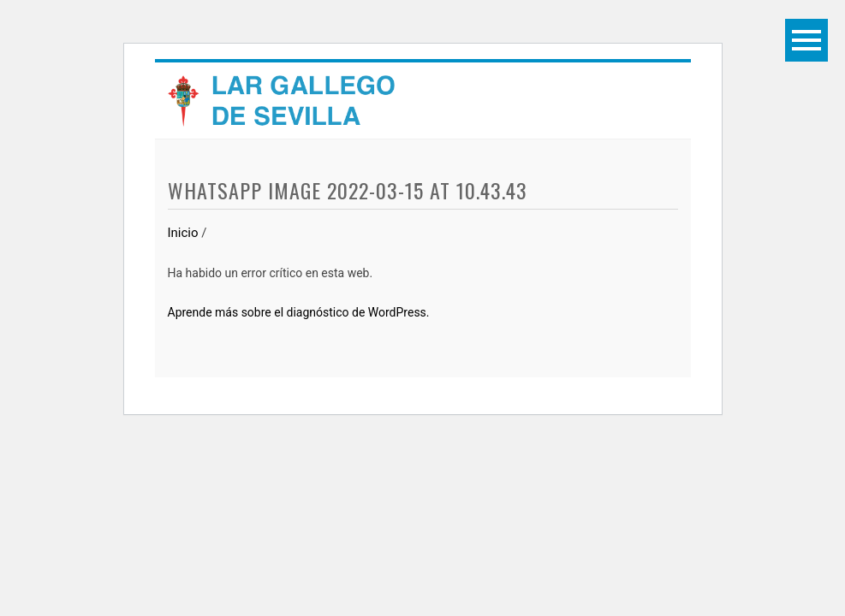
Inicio (183, 233)
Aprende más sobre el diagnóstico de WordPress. (299, 312)
